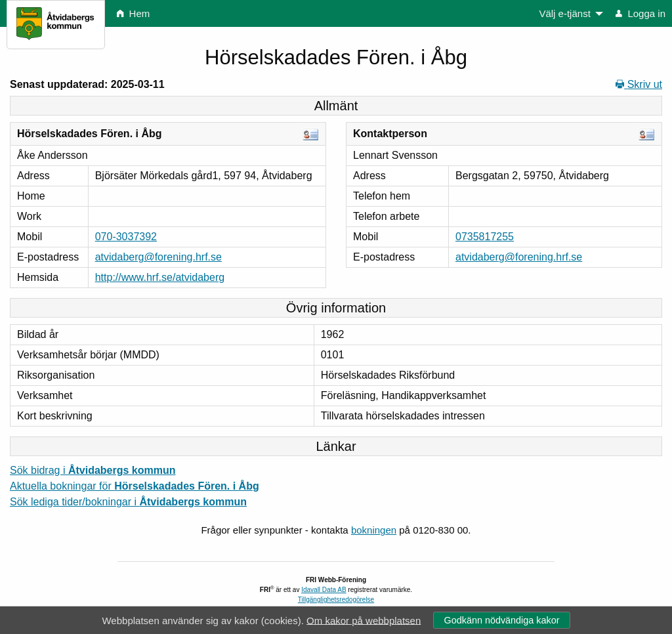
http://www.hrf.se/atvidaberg (160, 277)
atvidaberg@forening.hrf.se (158, 257)
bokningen (374, 530)
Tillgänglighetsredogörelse (336, 600)
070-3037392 (126, 237)
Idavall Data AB (324, 590)
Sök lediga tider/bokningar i (128, 502)
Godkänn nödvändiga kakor (501, 620)
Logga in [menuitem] (640, 13)
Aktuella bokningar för (135, 486)
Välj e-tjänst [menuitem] (564, 13)
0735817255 (485, 237)
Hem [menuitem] (133, 13)
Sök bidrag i (93, 470)
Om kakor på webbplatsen (364, 620)
